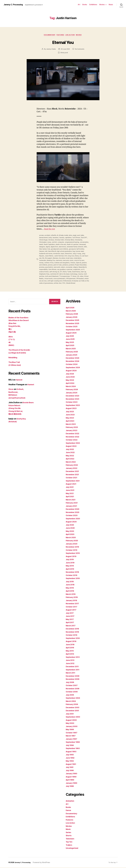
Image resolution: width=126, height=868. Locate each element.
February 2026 (73, 314)
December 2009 (73, 676)
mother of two (55, 262)
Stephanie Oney (55, 273)
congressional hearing (73, 242)
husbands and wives (55, 253)
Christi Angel (44, 240)
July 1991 (70, 768)
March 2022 (71, 462)
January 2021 (72, 506)
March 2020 (71, 538)
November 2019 (73, 547)
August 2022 (72, 447)
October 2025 (72, 327)
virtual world (67, 277)
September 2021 (73, 481)
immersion (66, 253)
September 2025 (73, 330)
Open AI (85, 262)
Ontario (79, 262)
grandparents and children (70, 249)
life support (59, 257)
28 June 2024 (65, 49)
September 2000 (74, 717)
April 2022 (71, 459)
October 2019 (72, 550)
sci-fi (49, 271)
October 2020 (72, 516)
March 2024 (71, 387)
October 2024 (72, 365)
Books (85, 5)
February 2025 (72, 352)
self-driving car (67, 271)
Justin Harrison (67, 255)
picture (56, 264)
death (51, 244)
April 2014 (71, 654)
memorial (68, 260)
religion (84, 266)
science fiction (56, 271)
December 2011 (73, 667)
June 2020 (71, 528)
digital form (62, 246)
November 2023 (73, 399)
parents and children (46, 264)
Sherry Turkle (79, 271)
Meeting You (60, 260)
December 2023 (73, 396)
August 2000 (72, 720)
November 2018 (73, 573)
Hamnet (19, 380)
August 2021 (72, 484)
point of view (63, 264)
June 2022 (71, 453)
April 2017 (70, 623)
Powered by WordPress (43, 863)
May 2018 (70, 588)
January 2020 (72, 544)
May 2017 (70, 620)
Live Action (71, 35)
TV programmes (82, 275)
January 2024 (72, 393)
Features (60, 35)
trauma (50, 275)
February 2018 (72, 598)
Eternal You (63, 42)
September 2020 (74, 519)
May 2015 (70, 651)
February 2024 (73, 390)
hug (84, 251)
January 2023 (72, 431)
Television (70, 839)
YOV (87, 282)
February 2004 (73, 705)
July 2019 (70, 560)
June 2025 (71, 340)
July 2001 (70, 714)
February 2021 (72, 503)
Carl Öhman (77, 238)
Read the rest (50, 229)
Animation (70, 801)
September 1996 (73, 743)
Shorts (69, 836)
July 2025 (70, 336)
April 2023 (71, 421)
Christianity (79, 240)
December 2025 (73, 321)
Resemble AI (43, 268)
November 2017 (73, 604)
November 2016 (73, 632)
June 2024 (71, 377)
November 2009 (73, 680)
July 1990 (70, 771)
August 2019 (72, 557)
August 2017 (72, 610)
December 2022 (73, 434)
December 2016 (73, 629)
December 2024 (73, 358)
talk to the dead (76, 273)
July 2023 (70, 412)
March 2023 (71, 425)
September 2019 (73, 554)
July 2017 (70, 613)
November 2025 (73, 324)
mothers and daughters (68, 262)
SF (73, 271)
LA (40, 257)
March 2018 (71, 595)
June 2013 (71, 661)
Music (111, 5)
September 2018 (73, 579)
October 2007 (72, 686)
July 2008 (70, 683)
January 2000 (72, 727)
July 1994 (70, 746)
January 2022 (72, 469)
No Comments (80, 49)
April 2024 (71, 384)
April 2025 (71, 346)
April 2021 (70, 497)
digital (55, 246)
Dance (69, 811)
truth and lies (57, 275)
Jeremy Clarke (51, 49)
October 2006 (72, 692)
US (47, 277)
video (50, 277)
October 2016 (72, 636)
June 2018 (71, 585)
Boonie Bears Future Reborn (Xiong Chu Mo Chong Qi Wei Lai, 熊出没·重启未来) (22, 409)
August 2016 (72, 642)
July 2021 (70, 488)
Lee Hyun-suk (46, 257)
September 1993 (73, 749)
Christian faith (60, 240)
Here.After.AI (61, 251)
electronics (70, 246)
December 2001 (73, 711)
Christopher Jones (45, 242)
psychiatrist (57, 266)
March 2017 (71, 626)
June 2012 (71, 664)
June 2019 (71, 563)
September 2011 (73, 670)
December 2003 (73, 708)
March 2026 (71, 311)
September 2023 (73, 406)
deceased (43, 246)
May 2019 (70, 566)
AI (58, 236)
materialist (51, 260)
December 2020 (73, 510)
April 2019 (71, 569)
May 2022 (70, 456)
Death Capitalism (59, 244)
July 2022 (70, 450)
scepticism (43, 271)
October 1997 (72, 733)
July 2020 (70, 525)
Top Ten (69, 842)
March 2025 (71, 349)
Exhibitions (93, 5)
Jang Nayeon (47, 255)
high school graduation (74, 251)
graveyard (83, 249)
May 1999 (70, 730)
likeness (66, 257)
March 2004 (71, 702)
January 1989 (72, 783)
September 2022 (73, 443)
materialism (43, 260)
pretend (78, 264)
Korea (85, 255)
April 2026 (71, 308)
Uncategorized (73, 849)
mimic (81, 260)
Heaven (50, 251)
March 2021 (71, 500)
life (53, 257)
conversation (44, 244)
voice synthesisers (78, 277)
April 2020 (71, 535)
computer (62, 242)
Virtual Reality (57, 277)
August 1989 (72, 777)
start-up (47, 273)
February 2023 (72, 428)
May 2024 (70, 380)
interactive (78, 253)
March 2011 (71, 673)
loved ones (80, 257)
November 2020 (73, 513)
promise (50, 266)
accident (47, 236)
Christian (51, 240)
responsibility (53, 268)
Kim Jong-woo (78, 255)
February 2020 (73, 541)
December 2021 (73, 472)
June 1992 (71, 758)
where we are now (62, 279)
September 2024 (74, 368)
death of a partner (83, 244)
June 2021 (71, 491)
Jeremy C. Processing (14, 5)
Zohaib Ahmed (44, 284)
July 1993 (70, 755)
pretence (72, 264)
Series (69, 833)
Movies (102, 5)
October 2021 (72, 478)
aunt (80, 236)
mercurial (75, 260)
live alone (73, 257)
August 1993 (72, 752)
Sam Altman (62, 268)
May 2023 (70, 418)
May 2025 (70, 343)
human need (43, 253)
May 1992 (70, 761)
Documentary (49, 35)
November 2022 (73, 437)
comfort (55, 242)
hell (55, 251)
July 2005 (70, 695)
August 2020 (72, 522)
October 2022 (72, 440)
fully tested (53, 249)
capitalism (69, 238)
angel (76, 236)
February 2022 (72, 466)
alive (72, 236)
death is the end (71, 244)
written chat (81, 282)
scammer (79, 268)
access (42, 236)
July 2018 (70, 582)
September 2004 (74, 698)
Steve (11, 390)
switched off (66, 273)
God (59, 249)
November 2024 (73, 362)
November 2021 (73, 475)
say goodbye (71, 268)
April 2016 (71, 648)
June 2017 (71, 617)
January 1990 (72, 774)
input (72, 253)
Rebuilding (13, 358)
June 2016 (71, 645)
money (47, 262)
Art (79, 5)
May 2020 (70, 532)
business (56, 238)
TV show (42, 277)
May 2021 (70, 494)
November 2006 (73, 689)
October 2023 (72, 403)
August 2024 (72, 371)
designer (50, 246)
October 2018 (72, 576)
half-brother (43, 251)
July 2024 (70, 374)
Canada (62, 238)
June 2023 (71, 415)
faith (47, 249)
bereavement (44, 238)
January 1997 (72, 739)
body (51, 238)
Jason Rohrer (57, 255)
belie (84, 236)
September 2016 (73, 639)
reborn (71, 266)
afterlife (54, 236)
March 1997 (71, 736)
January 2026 (72, 318)
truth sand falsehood (69, 275)
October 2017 (72, 607)
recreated (78, 266)
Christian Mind (70, 240)
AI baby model (64, 236)
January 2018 (72, 601)
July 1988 (70, 787)
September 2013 (73, 658)
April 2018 (71, 591)
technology (43, 275)
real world (65, 266)
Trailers (69, 845)
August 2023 (72, 409)
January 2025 (72, 355)
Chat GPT (85, 238)
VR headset (51, 279)
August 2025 (72, 333)
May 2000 (70, 724)
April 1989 (71, 780)
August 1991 (72, 765)
